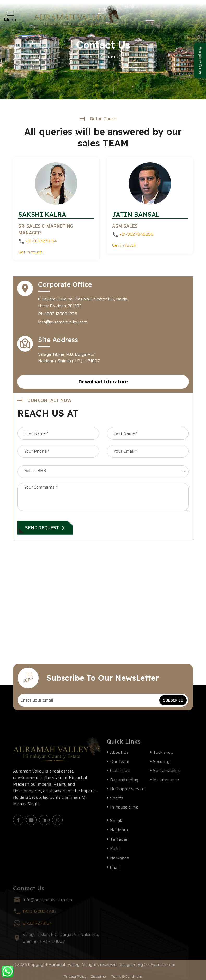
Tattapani (120, 842)
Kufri (115, 851)
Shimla (117, 823)
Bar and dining (124, 783)
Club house (121, 773)
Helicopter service (127, 792)
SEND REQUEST (45, 528)
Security (161, 764)
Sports (117, 801)
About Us (119, 755)
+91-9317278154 (41, 241)
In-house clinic (124, 810)
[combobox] (103, 472)
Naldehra (119, 833)
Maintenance (166, 783)
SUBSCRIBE (173, 700)
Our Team (120, 764)
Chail (115, 870)
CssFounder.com (160, 968)
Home (90, 57)
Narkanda (120, 861)
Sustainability (167, 773)
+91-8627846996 (136, 234)
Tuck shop (163, 755)
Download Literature (103, 382)
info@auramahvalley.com (63, 322)
